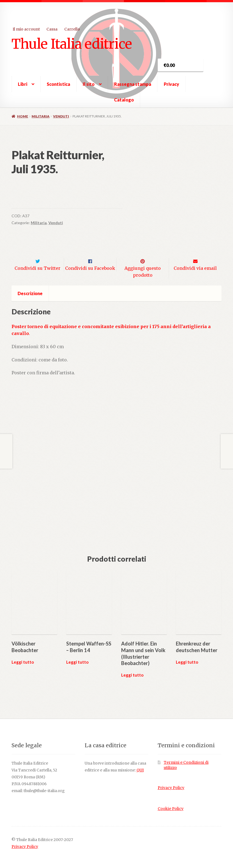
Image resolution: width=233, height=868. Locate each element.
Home (23, 116)
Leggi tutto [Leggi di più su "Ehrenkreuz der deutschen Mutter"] (187, 654)
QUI (140, 762)
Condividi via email (195, 260)
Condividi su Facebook (90, 260)
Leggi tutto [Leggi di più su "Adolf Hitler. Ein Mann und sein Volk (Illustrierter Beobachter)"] (132, 667)
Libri (23, 84)
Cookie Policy (171, 800)
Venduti (61, 116)
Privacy (171, 84)
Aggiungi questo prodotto (143, 263)
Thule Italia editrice (72, 44)
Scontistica (58, 84)
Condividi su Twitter (38, 260)
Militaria (41, 116)
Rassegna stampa (133, 84)
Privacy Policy (171, 780)
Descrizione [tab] (30, 285)
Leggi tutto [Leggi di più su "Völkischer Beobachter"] (23, 654)
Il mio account (26, 29)
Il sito (89, 84)
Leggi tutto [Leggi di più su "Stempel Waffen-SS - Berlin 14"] (77, 654)
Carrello (72, 29)
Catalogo (124, 100)
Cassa (52, 29)
